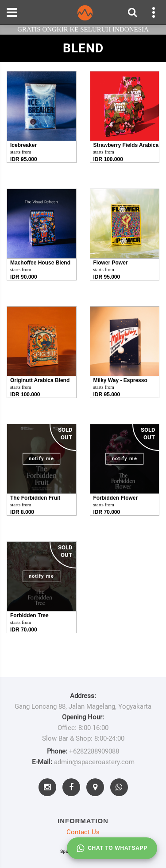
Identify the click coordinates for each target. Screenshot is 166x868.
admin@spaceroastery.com (94, 762)
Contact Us (83, 832)
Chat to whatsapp (112, 848)
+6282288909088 (94, 751)
